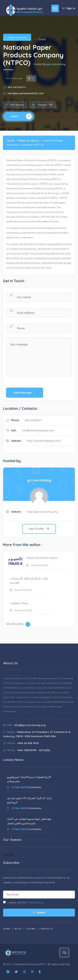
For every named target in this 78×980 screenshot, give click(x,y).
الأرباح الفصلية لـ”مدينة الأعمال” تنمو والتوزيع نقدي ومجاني (29, 779)
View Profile (39, 529)
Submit (39, 912)
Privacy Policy (35, 902)
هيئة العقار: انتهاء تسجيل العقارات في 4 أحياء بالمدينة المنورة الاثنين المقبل (29, 821)
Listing (31, 929)
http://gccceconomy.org (42, 512)
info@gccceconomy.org (30, 725)
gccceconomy (56, 64)
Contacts (46, 929)
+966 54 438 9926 (28, 743)
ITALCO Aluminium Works (42, 558)
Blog (18, 929)
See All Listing (18, 624)
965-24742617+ (17, 87)
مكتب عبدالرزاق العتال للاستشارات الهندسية (29, 580)
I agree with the (23, 902)
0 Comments (34, 787)
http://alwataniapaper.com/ (44, 441)
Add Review (15, 105)
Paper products (17, 37)
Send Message (25, 393)
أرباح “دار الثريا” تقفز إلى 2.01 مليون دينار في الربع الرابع (29, 800)
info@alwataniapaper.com (26, 93)
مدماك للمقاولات (19, 603)
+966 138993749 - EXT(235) (34, 750)
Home (11, 141)
